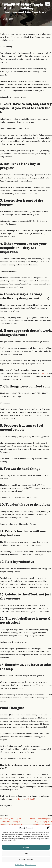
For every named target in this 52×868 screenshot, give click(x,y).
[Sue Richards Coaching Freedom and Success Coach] (18, 4)
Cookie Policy (19, 865)
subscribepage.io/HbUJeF (23, 799)
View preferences (26, 859)
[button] (49, 828)
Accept (26, 847)
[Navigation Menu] (48, 4)
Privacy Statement (31, 865)
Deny (26, 853)
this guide (44, 373)
